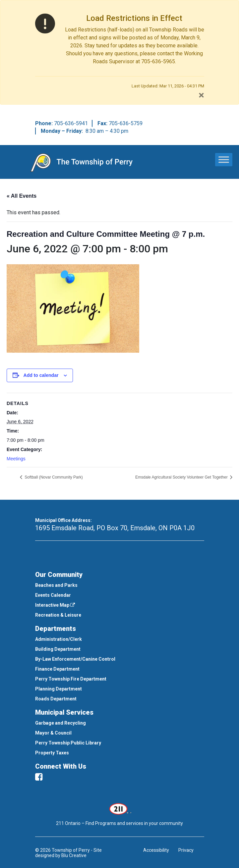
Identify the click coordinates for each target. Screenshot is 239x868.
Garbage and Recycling (60, 723)
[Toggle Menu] (224, 159)
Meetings (16, 459)
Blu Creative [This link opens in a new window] (74, 855)
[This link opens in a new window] (119, 808)
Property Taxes (52, 753)
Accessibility (156, 850)
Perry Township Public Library (68, 743)
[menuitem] (120, 585)
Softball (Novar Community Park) (53, 477)
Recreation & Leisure (58, 615)
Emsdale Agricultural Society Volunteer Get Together (182, 477)
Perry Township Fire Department (71, 679)
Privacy (186, 850)
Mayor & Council (53, 733)
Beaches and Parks (56, 585)
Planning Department (59, 689)
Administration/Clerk (59, 639)
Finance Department (57, 669)
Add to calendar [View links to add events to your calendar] (41, 375)
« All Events (22, 196)
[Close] (201, 95)
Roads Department (56, 699)
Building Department (58, 649)
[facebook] (39, 777)
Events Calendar (53, 595)
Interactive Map (55, 605)
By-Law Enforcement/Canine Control (75, 659)
